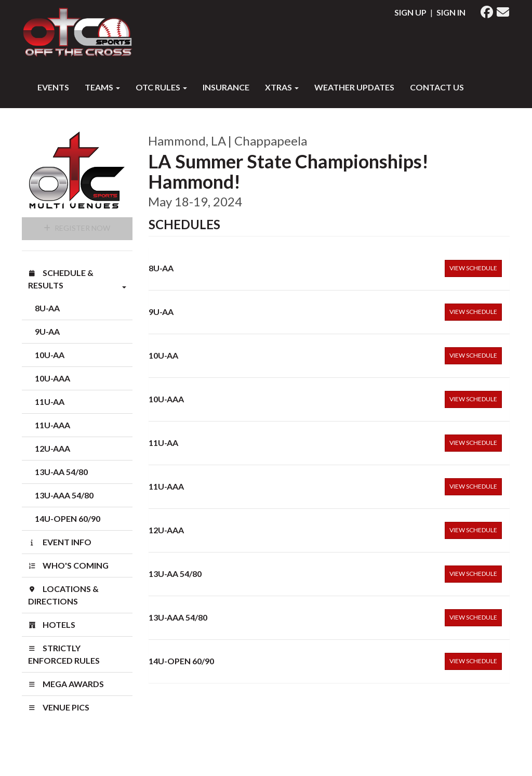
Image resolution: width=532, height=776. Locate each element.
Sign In (451, 12)
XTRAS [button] (282, 87)
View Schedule (473, 268)
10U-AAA (52, 378)
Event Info (60, 542)
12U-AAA (52, 448)
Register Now (77, 228)
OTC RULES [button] (161, 87)
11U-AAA (52, 425)
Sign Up (410, 12)
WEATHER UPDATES (354, 87)
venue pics (59, 707)
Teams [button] (102, 87)
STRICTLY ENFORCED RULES (64, 654)
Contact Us (437, 87)
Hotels (52, 624)
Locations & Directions (63, 595)
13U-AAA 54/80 (64, 495)
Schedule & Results (77, 280)
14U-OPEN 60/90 (68, 518)
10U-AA (50, 355)
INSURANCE (226, 87)
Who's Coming (68, 565)
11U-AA (50, 402)
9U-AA (47, 331)
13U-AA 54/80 (61, 472)
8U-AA (47, 308)
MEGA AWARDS (66, 684)
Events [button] (53, 87)
